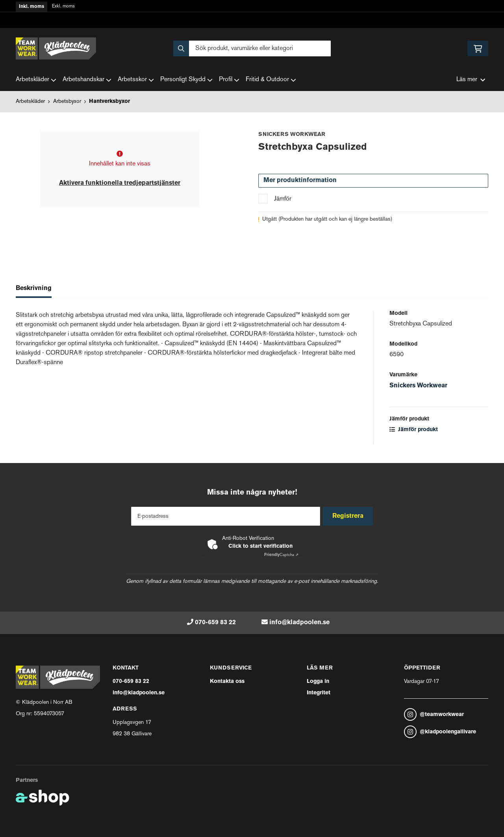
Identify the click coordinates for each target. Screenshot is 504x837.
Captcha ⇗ (281, 555)
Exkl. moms (63, 7)
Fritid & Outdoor (271, 80)
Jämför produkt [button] (414, 430)
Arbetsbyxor (67, 101)
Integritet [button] (319, 693)
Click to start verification (260, 546)
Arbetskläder (36, 80)
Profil (229, 80)
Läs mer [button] (471, 80)
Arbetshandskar (87, 80)
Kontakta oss (227, 682)
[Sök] (252, 48)
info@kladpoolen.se (299, 623)
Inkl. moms (31, 7)
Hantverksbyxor (109, 101)
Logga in (318, 682)
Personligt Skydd (186, 80)
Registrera (350, 516)
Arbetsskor (136, 80)
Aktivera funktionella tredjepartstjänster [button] (120, 183)
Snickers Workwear (418, 386)
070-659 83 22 (215, 623)
